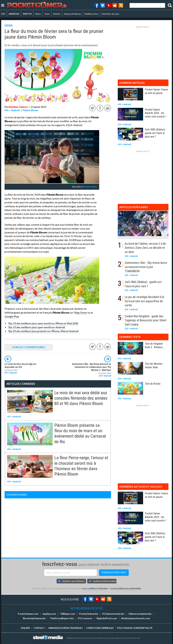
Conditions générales (100, 628)
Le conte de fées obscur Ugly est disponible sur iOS (20, 366)
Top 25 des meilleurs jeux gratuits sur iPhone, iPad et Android (43, 331)
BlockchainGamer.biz (34, 618)
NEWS (9, 25)
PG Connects (85, 618)
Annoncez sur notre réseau (65, 628)
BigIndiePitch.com (107, 618)
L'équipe (25, 628)
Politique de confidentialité (135, 628)
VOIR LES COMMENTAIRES (29, 347)
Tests (47, 14)
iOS (3, 14)
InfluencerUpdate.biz (140, 614)
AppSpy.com (49, 614)
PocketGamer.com (28, 614)
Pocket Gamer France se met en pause (156, 91)
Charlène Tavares (18, 107)
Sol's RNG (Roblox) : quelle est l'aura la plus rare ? (156, 133)
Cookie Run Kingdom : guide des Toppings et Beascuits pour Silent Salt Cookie (146, 320)
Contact (39, 628)
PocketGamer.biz (89, 614)
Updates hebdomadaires (105, 581)
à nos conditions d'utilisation (95, 588)
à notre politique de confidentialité (126, 588)
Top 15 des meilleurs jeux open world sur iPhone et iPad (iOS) (43, 323)
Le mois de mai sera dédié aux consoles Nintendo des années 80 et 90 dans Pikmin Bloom (81, 398)
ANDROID (14, 14)
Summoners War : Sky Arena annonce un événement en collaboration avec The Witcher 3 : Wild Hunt (91, 367)
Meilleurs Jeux (91, 14)
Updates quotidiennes (73, 581)
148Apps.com (68, 614)
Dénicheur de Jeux (110, 14)
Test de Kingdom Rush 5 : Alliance (154, 345)
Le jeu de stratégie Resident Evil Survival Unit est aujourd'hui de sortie (144, 301)
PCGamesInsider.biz (113, 614)
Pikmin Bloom (30, 110)
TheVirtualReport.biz (62, 618)
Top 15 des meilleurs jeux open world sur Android (36, 327)
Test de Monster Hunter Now (154, 365)
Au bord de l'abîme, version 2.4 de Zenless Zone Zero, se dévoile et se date (145, 248)
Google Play (12, 316)
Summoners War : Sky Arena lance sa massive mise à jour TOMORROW (146, 267)
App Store (81, 313)
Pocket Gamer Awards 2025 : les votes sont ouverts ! (155, 113)
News (38, 14)
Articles (57, 14)
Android (15, 110)
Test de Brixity (153, 384)
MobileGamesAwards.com (136, 618)
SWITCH (27, 14)
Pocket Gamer (90, 187)
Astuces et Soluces (72, 14)
